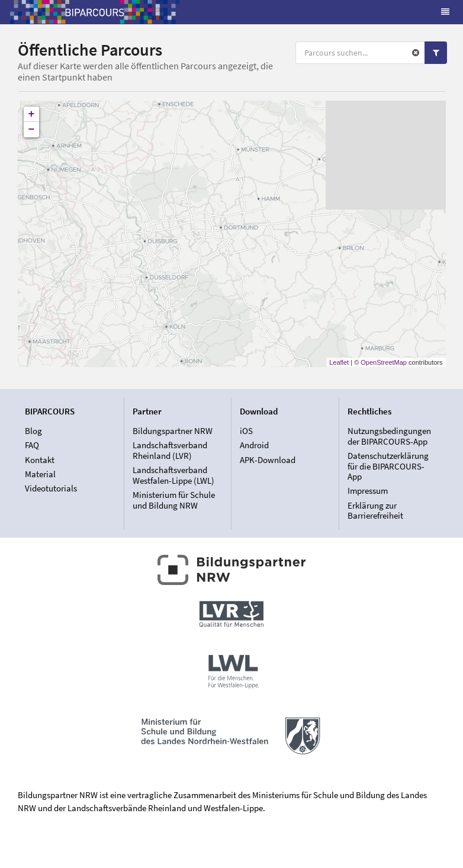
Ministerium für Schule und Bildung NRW (174, 500)
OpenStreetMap (384, 362)
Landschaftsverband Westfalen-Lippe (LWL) (173, 475)
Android (254, 445)
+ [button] (32, 114)
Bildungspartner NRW (173, 431)
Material (40, 474)
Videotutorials (51, 488)
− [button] (32, 130)
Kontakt (40, 460)
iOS (246, 431)
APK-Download (268, 460)
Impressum (368, 491)
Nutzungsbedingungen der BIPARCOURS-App (389, 436)
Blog (33, 431)
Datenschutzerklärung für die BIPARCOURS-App (388, 466)
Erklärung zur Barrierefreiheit (375, 510)
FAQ (32, 445)
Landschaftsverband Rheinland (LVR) (170, 450)
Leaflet (339, 362)
